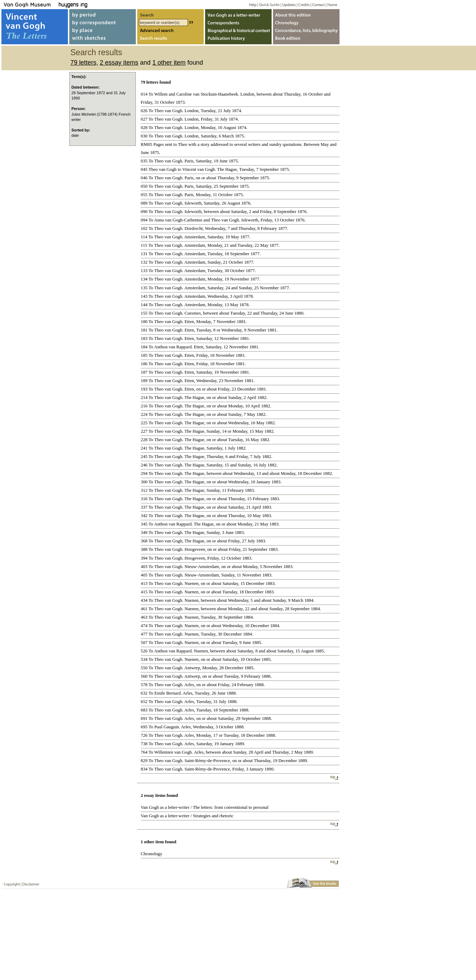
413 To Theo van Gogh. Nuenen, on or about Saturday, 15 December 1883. (208, 584)
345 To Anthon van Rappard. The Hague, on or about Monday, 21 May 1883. (210, 524)
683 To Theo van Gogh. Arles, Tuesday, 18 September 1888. (195, 710)
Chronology (151, 854)
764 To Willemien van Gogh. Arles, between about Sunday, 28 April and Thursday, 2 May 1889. (227, 752)
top (333, 777)
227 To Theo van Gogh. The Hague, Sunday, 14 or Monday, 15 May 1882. (208, 431)
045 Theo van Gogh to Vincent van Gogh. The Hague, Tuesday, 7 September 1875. (215, 169)
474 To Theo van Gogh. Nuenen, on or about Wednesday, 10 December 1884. (211, 626)
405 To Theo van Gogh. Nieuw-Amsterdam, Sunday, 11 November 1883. (207, 575)
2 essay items (119, 63)
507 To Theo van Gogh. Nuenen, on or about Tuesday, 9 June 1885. (201, 643)
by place (103, 31)
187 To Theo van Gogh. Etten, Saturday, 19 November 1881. (195, 372)
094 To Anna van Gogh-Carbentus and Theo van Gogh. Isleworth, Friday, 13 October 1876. (223, 220)
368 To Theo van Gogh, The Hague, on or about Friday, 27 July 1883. (204, 541)
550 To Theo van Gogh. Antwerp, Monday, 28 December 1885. (198, 668)
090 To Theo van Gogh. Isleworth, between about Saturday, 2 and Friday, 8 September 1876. (224, 212)
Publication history (238, 40)
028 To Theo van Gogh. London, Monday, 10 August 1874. (194, 128)
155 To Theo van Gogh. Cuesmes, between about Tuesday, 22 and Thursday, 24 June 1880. (223, 313)
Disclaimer (30, 883)
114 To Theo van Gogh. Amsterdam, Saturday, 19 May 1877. (196, 237)
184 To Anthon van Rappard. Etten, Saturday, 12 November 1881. (200, 347)
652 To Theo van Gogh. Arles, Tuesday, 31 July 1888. (189, 702)
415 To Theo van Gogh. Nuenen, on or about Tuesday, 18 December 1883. (208, 592)
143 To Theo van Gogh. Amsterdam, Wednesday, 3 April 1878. (197, 296)
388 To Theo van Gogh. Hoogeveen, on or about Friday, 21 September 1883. (210, 549)
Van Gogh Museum (30, 4)
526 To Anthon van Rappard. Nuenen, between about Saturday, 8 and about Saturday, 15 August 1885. (233, 651)
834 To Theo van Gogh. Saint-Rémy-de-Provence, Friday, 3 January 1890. (208, 769)
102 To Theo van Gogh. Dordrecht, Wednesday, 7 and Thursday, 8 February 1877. (214, 228)
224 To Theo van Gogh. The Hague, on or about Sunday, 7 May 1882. (204, 414)
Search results (170, 40)
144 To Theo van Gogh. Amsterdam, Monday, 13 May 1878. (195, 305)
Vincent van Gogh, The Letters (35, 27)
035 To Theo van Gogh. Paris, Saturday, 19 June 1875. (190, 161)
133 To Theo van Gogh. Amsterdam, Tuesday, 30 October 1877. (198, 271)
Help (250, 4)
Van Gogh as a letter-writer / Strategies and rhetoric (187, 816)
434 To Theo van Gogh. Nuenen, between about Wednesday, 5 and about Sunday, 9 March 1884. (228, 600)
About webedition (306, 14)
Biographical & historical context (238, 31)
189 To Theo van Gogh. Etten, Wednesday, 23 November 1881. (198, 381)
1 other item (169, 63)
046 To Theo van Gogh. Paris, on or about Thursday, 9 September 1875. (205, 178)
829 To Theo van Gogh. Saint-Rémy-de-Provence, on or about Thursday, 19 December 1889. (224, 761)
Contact (317, 4)
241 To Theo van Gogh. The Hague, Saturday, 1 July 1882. (194, 448)
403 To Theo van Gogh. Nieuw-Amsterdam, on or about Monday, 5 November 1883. (217, 567)
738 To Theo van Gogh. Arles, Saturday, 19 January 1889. (193, 744)
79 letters (83, 63)
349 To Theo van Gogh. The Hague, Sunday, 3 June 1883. (193, 533)
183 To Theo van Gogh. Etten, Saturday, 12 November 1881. (195, 339)
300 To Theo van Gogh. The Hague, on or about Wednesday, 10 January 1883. (211, 482)
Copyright (10, 883)
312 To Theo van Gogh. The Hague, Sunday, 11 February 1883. (198, 490)
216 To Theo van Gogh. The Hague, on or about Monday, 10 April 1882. (206, 406)
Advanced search (170, 31)
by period (103, 14)
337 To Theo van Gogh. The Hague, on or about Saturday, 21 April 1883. (207, 507)
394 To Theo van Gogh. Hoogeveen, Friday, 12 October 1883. (196, 558)
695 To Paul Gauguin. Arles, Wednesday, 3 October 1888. (193, 727)
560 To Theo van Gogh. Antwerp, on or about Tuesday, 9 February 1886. (206, 676)
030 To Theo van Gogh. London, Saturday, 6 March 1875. (193, 136)
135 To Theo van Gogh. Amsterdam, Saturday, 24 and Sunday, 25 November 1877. (215, 288)
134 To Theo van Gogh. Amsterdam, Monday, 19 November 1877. (201, 279)
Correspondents (238, 22)
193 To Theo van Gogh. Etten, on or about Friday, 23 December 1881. (204, 389)
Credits (303, 4)
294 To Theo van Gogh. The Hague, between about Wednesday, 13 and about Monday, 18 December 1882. (237, 473)
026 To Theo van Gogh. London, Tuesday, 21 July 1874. (191, 111)
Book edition (306, 40)
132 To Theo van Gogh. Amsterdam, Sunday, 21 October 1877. (198, 262)
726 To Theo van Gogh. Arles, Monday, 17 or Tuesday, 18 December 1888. (208, 735)
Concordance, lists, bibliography (306, 31)
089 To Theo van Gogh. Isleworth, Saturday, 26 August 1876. (196, 203)
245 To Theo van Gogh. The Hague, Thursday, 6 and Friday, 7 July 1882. (207, 457)
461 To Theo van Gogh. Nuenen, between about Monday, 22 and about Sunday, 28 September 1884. (231, 609)
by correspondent (103, 22)
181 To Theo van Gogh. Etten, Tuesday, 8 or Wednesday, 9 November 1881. (209, 330)
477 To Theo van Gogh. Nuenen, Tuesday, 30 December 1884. (197, 634)
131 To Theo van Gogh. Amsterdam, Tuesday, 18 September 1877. (201, 254)
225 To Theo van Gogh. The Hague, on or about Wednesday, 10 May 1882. (208, 423)
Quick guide (269, 4)
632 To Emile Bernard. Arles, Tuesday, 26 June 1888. (189, 693)
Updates (288, 4)
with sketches (103, 40)
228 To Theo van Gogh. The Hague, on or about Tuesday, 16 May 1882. (205, 440)
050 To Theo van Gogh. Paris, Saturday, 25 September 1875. (195, 186)
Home (331, 4)
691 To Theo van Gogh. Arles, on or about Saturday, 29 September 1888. (206, 718)
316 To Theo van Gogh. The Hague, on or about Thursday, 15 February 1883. (210, 499)
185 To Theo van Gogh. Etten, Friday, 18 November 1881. (193, 355)
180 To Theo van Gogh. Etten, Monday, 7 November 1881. (194, 322)
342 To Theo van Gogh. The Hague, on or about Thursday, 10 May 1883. (207, 516)
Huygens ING (92, 4)
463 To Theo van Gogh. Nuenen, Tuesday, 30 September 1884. (197, 617)
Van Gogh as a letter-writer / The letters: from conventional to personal (205, 807)
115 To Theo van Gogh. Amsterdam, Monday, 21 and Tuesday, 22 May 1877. (210, 245)
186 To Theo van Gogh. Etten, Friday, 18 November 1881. (193, 364)
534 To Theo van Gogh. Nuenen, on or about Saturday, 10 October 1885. (206, 659)
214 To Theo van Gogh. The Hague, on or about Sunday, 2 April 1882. (204, 398)
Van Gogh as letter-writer (238, 14)
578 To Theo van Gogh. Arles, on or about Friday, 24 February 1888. (203, 685)
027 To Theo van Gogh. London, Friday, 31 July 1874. (190, 119)
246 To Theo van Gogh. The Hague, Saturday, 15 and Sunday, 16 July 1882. (209, 465)
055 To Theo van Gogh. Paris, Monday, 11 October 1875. (192, 195)
